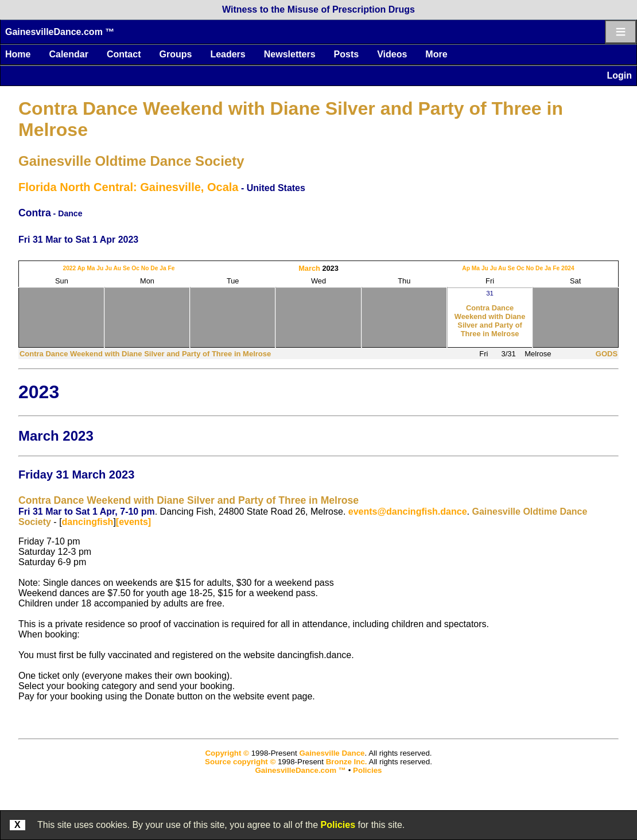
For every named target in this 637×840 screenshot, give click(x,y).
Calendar (68, 54)
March (309, 268)
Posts (347, 54)
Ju (100, 268)
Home (18, 54)
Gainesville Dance (332, 753)
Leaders (228, 54)
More (436, 54)
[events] (133, 522)
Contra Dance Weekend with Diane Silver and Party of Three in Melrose (490, 321)
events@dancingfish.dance (408, 512)
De (154, 268)
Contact (124, 54)
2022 (69, 268)
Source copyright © (240, 762)
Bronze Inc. (347, 762)
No (145, 268)
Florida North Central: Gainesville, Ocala (128, 187)
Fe (172, 268)
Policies (338, 825)
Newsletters (290, 54)
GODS (607, 354)
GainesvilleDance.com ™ (60, 32)
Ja (163, 268)
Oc (135, 268)
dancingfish (88, 522)
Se (127, 268)
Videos (392, 54)
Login (619, 75)
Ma (91, 268)
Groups (175, 54)
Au (117, 268)
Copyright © (227, 753)
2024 (568, 268)
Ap (81, 268)
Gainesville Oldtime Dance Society (131, 161)
